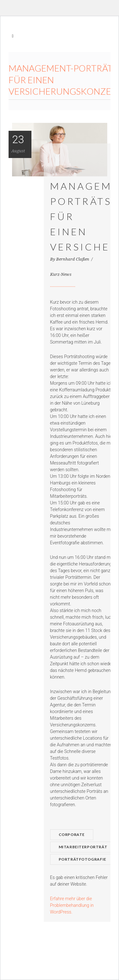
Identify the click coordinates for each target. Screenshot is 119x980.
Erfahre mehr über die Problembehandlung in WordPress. (72, 905)
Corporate (72, 835)
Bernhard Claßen (73, 259)
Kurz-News (61, 274)
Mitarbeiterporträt (83, 847)
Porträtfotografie (83, 859)
